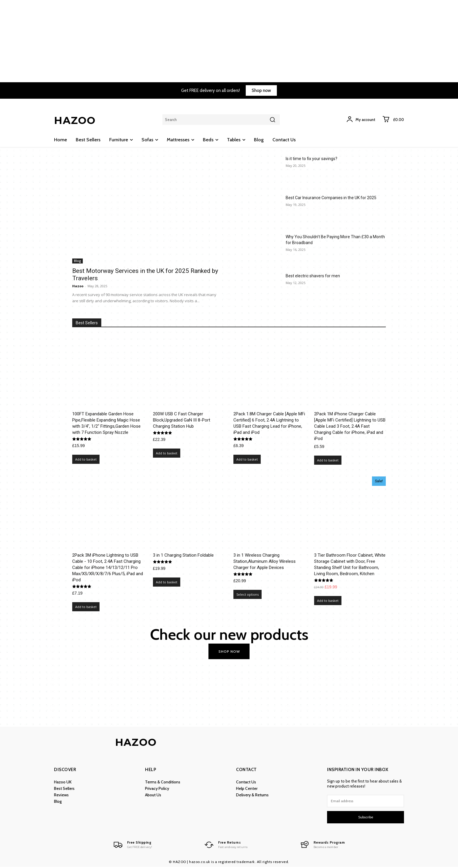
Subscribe (366, 818)
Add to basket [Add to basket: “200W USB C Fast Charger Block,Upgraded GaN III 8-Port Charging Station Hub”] (167, 453)
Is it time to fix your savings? (311, 159)
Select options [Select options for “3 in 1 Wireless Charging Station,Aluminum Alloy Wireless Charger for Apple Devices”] (247, 594)
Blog (78, 261)
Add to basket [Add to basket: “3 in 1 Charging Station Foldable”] (167, 582)
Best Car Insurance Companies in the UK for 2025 (331, 198)
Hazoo (78, 286)
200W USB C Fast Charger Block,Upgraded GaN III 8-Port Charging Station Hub (182, 420)
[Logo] (131, 846)
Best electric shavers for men (313, 276)
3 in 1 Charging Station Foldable (183, 555)
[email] (366, 802)
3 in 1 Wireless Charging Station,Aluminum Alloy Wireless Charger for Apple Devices (265, 561)
